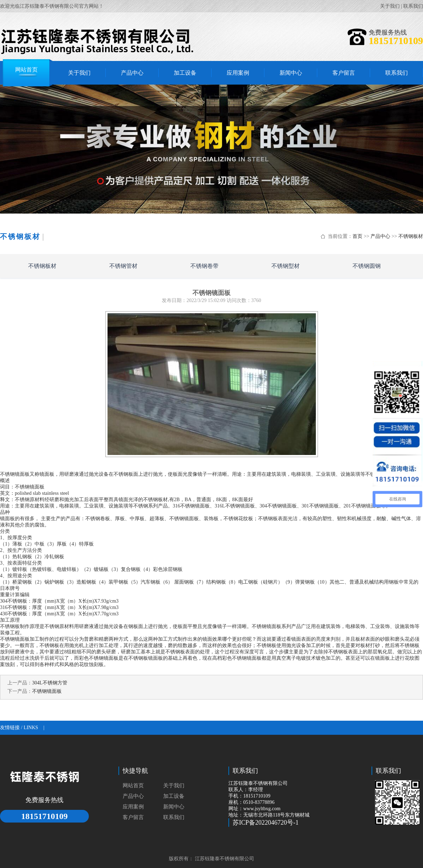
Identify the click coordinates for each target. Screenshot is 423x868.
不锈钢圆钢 (367, 266)
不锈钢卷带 (204, 266)
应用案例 (133, 807)
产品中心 (380, 236)
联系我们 (413, 6)
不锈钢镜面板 (47, 691)
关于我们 (390, 6)
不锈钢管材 (123, 266)
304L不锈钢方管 (50, 683)
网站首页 (133, 786)
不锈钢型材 (286, 266)
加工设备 (174, 796)
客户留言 (133, 817)
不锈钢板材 (411, 236)
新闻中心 (174, 807)
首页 (357, 236)
